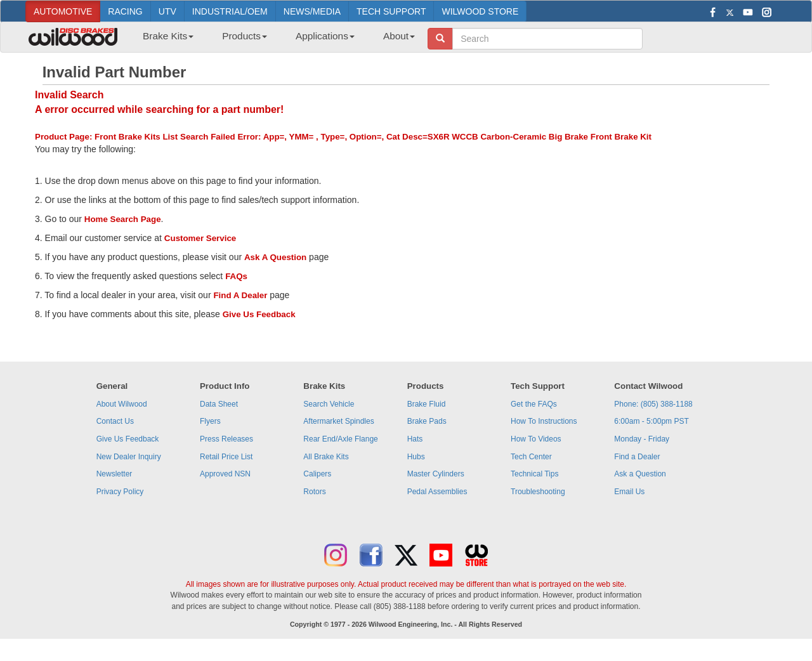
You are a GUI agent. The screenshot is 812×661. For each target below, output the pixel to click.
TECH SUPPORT (391, 11)
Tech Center (531, 457)
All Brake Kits (326, 457)
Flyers (210, 421)
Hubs (416, 457)
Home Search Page (123, 219)
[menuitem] (163, 40)
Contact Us (115, 421)
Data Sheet (219, 404)
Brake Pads (427, 421)
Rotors (314, 492)
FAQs (236, 276)
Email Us (629, 492)
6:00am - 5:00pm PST (651, 421)
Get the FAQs (534, 404)
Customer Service (200, 238)
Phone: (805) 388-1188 (653, 404)
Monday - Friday (642, 439)
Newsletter (115, 474)
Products (245, 36)
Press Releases (226, 439)
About (399, 36)
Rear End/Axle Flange (340, 439)
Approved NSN (225, 474)
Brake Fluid (427, 404)
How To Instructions (544, 421)
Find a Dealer (637, 457)
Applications (325, 36)
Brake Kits (168, 36)
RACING (125, 11)
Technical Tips (534, 474)
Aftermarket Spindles (338, 421)
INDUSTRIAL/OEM (230, 11)
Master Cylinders (436, 474)
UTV (167, 11)
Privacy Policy (120, 492)
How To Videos (536, 439)
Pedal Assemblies (437, 492)
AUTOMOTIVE (63, 11)
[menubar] (274, 40)
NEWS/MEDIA (312, 11)
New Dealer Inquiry (129, 457)
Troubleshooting (538, 492)
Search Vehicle (329, 404)
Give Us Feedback (259, 314)
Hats (415, 439)
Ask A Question (275, 257)
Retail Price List (226, 457)
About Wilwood (122, 404)
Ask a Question (640, 474)
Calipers (317, 474)
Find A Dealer (240, 295)
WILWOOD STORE (480, 11)
